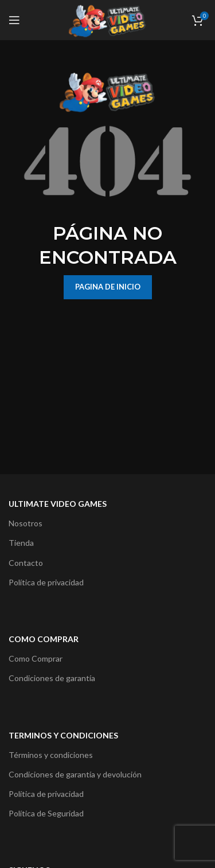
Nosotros (26, 523)
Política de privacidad (46, 582)
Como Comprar (36, 658)
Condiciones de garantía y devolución (75, 774)
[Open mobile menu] (14, 20)
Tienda (21, 543)
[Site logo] (107, 19)
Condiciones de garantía (52, 678)
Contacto (26, 563)
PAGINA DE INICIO (108, 287)
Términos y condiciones (51, 755)
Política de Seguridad (46, 813)
